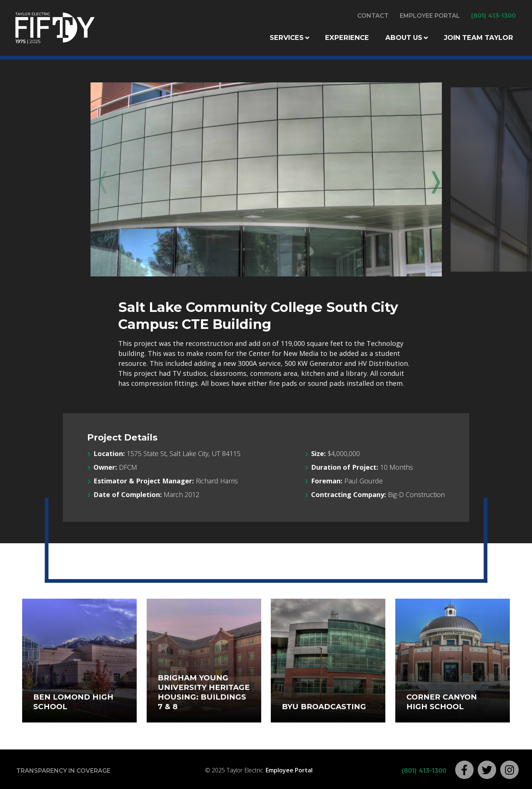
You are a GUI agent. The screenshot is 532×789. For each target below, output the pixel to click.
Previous (102, 180)
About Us (404, 38)
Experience (347, 38)
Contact (373, 16)
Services (287, 38)
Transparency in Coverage (63, 771)
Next (430, 180)
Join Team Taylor (478, 38)
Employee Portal (430, 16)
